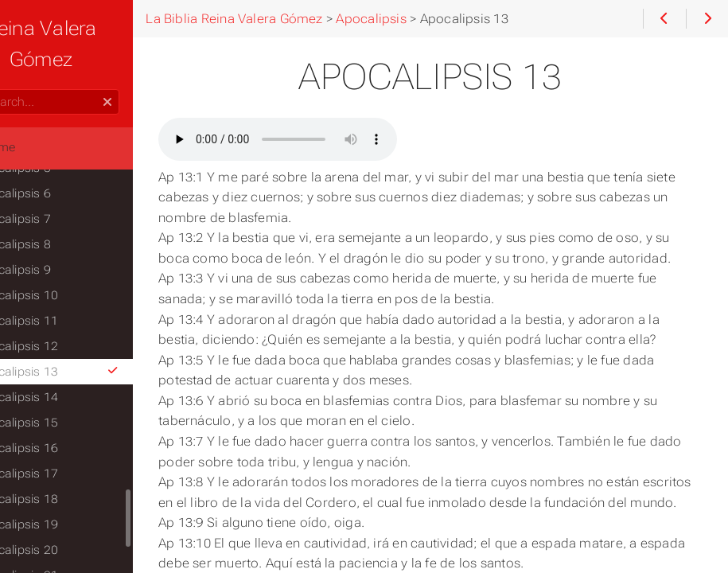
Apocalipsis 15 (67, 423)
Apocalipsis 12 (67, 346)
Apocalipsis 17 (67, 474)
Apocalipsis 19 (67, 524)
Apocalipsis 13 (97, 372)
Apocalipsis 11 (67, 321)
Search (14, 90)
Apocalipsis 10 (67, 295)
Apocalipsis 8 (63, 244)
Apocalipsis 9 (63, 270)
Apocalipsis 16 (67, 448)
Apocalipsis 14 (67, 397)
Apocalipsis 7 (63, 219)
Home (39, 147)
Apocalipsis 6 (63, 193)
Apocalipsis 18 (67, 499)
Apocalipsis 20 (67, 550)
